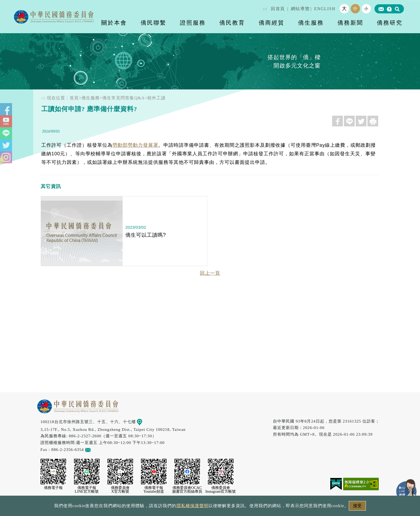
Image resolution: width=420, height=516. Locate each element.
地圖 (143, 422)
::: (265, 9)
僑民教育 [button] (232, 23)
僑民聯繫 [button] (153, 23)
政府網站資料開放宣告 (139, 507)
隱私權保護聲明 (187, 507)
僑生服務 (91, 98)
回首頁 (278, 9)
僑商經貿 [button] (272, 23)
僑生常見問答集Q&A (123, 98)
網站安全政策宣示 (231, 507)
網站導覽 (300, 9)
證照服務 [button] (193, 23)
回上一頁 (210, 273)
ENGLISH (325, 9)
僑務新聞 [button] (350, 23)
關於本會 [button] (114, 23)
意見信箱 (96, 449)
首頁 (74, 98)
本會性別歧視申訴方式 (282, 507)
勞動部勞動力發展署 (135, 145)
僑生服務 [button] (311, 23)
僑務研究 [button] (390, 23)
